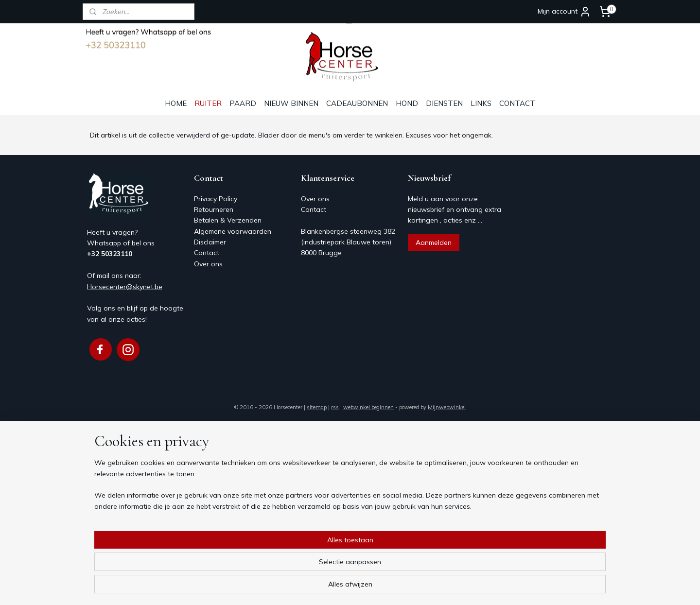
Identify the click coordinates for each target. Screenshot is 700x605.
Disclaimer (210, 242)
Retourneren (214, 209)
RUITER (208, 103)
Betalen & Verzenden (228, 220)
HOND (407, 103)
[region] (286, 567)
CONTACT (517, 103)
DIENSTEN (444, 103)
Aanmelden (434, 242)
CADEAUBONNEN (357, 103)
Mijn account (564, 12)
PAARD (243, 103)
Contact (207, 253)
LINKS (481, 103)
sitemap (317, 407)
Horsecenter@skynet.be (125, 287)
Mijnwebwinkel (447, 407)
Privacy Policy (216, 199)
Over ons (208, 264)
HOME (176, 103)
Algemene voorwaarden (233, 231)
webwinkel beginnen (368, 407)
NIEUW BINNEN (291, 103)
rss (335, 407)
